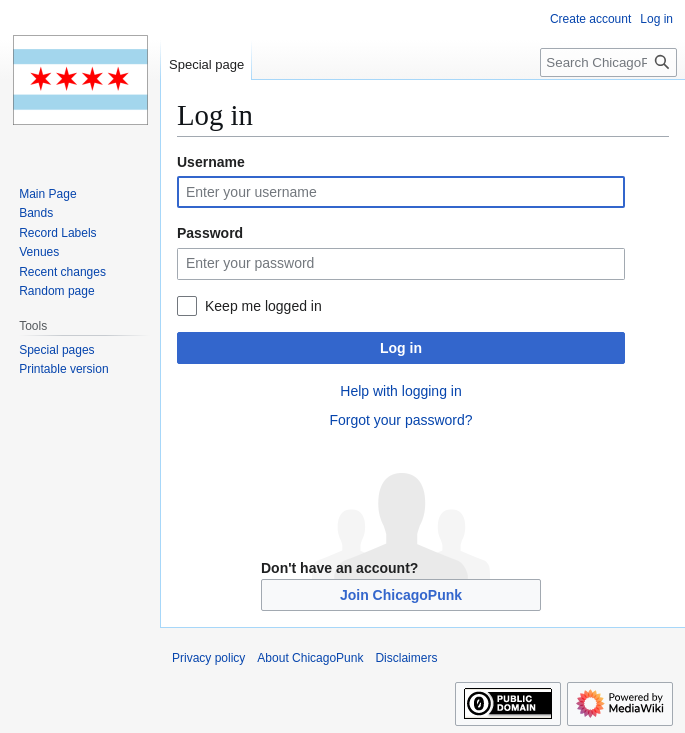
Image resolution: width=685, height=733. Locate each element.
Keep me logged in (263, 306)
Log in (401, 348)
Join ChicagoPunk (401, 595)
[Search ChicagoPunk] (608, 62)
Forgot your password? (400, 420)
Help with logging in (400, 391)
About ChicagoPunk (310, 658)
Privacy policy (208, 658)
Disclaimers (406, 658)
